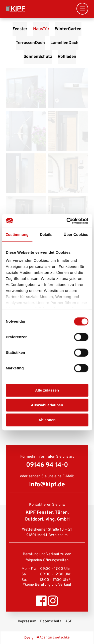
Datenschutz (51, 621)
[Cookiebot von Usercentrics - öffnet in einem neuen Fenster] (67, 221)
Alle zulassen (47, 390)
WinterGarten (68, 29)
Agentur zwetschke (55, 638)
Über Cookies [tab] (76, 234)
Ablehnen (47, 420)
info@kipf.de (47, 485)
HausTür (41, 29)
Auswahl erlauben (47, 405)
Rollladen (67, 57)
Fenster (20, 29)
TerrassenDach (30, 43)
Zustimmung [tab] (17, 234)
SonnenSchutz (38, 57)
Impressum (27, 621)
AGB (69, 621)
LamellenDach (64, 43)
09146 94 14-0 (47, 465)
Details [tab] (46, 234)
